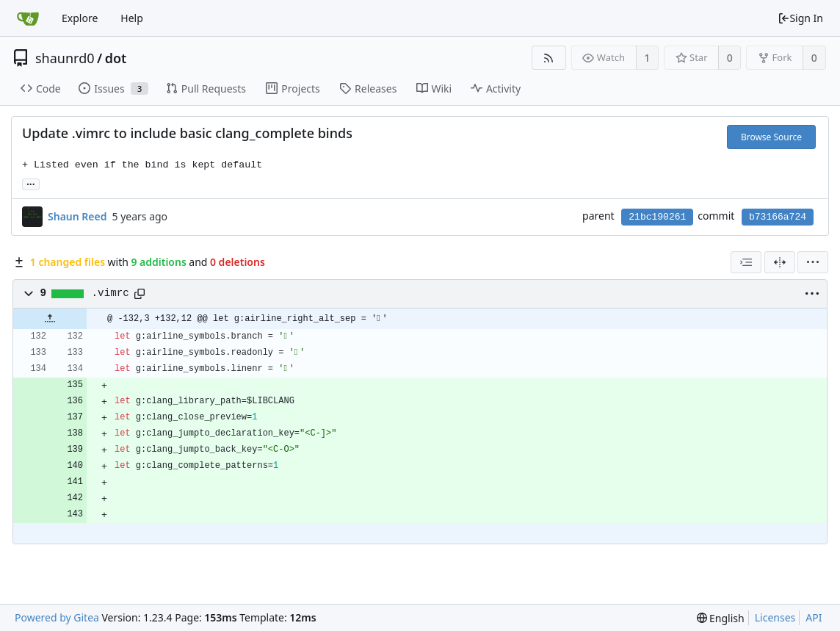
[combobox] (746, 262)
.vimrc (111, 293)
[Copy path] (140, 294)
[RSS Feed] (549, 58)
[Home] (28, 18)
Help (132, 18)
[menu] (813, 262)
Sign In (800, 18)
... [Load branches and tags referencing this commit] (31, 183)
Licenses (775, 617)
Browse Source (771, 137)
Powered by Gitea (57, 617)
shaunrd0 (65, 58)
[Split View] (780, 262)
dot (116, 58)
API (814, 617)
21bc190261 (657, 217)
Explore (80, 18)
